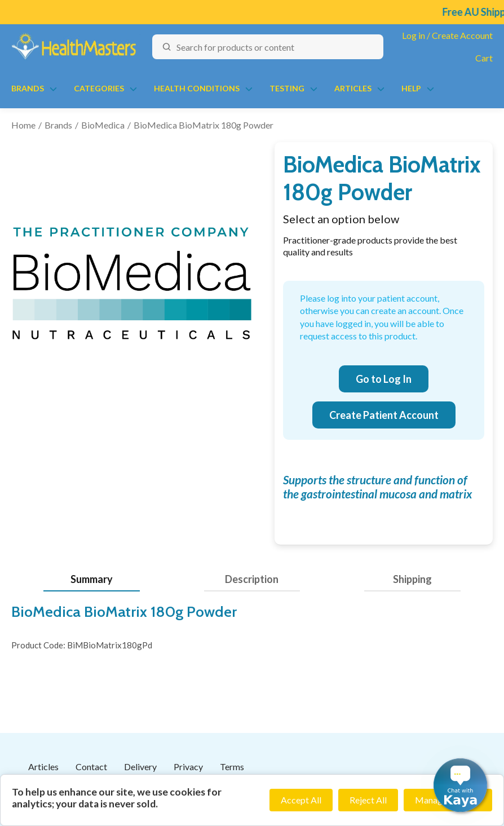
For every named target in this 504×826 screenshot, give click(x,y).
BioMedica (103, 125)
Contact (91, 767)
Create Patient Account (384, 415)
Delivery (140, 767)
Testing (287, 88)
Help (411, 88)
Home (23, 125)
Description (252, 579)
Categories (99, 88)
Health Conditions (197, 88)
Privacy (188, 767)
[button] (460, 785)
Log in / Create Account (447, 35)
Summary (92, 579)
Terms (232, 767)
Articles (353, 88)
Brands (28, 88)
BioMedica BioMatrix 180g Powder (204, 125)
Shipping (412, 579)
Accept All (301, 800)
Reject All (368, 800)
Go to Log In (384, 379)
